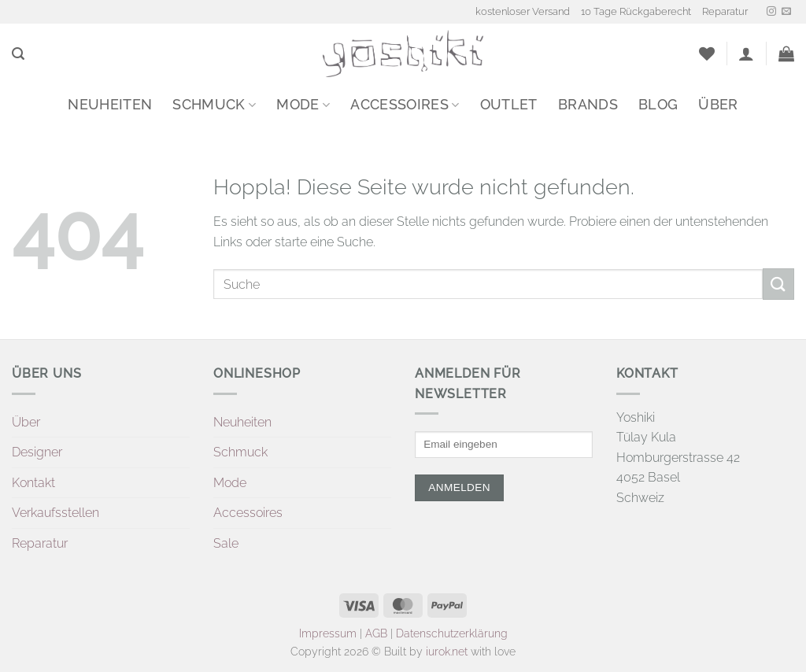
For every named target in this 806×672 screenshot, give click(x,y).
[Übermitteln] (778, 284)
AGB (376, 633)
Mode (303, 104)
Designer (37, 452)
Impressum (328, 633)
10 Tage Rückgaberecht (636, 11)
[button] (18, 54)
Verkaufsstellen (55, 513)
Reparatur (725, 11)
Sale (226, 543)
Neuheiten (110, 104)
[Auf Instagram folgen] (771, 12)
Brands (588, 104)
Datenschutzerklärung (452, 633)
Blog (658, 104)
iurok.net (447, 651)
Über (718, 104)
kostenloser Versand (523, 11)
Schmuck (214, 104)
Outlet (509, 104)
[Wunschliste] (707, 54)
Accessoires (405, 104)
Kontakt (33, 483)
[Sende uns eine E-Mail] (786, 12)
